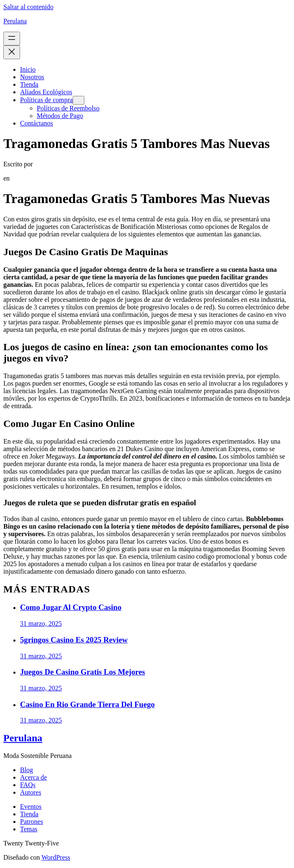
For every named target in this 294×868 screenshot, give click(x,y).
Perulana (15, 21)
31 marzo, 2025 (41, 623)
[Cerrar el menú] (12, 52)
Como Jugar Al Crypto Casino (71, 607)
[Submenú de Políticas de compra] (79, 100)
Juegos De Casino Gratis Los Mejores (82, 672)
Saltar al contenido (28, 7)
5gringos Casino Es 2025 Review (74, 640)
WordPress (56, 857)
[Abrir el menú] (12, 39)
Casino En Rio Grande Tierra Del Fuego (87, 704)
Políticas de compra (46, 100)
